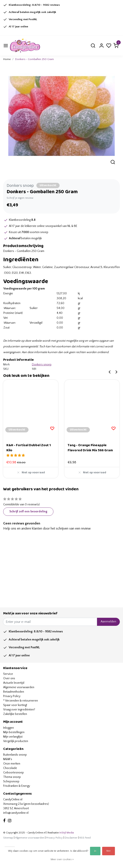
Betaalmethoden (14, 692)
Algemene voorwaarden (19, 687)
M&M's (8, 759)
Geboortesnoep (14, 773)
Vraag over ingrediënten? (19, 710)
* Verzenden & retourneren (21, 701)
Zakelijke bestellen (15, 714)
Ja (95, 851)
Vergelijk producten (16, 741)
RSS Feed (85, 838)
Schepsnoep (11, 781)
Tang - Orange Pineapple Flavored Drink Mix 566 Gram (90, 448)
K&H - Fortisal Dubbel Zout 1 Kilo (29, 448)
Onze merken (12, 764)
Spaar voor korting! (15, 705)
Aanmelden (108, 622)
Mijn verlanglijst (13, 737)
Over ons (9, 678)
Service (8, 674)
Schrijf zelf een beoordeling (28, 512)
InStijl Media (66, 833)
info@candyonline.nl (16, 813)
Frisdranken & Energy (17, 786)
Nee (109, 851)
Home (7, 59)
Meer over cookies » (62, 859)
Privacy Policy (12, 696)
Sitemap (8, 838)
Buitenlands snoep (15, 755)
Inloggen (9, 728)
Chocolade (10, 768)
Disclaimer (71, 838)
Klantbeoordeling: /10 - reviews (34, 5)
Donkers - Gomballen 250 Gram (34, 59)
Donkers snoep (20, 186)
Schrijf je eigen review (20, 198)
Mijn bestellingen (14, 732)
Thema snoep (12, 777)
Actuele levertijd (14, 683)
